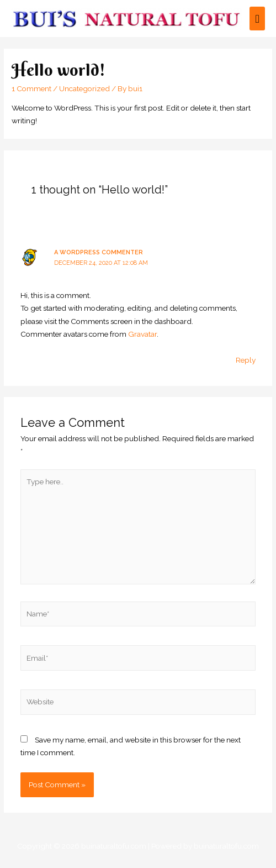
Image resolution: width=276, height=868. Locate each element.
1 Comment (31, 88)
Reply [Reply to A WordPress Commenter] (246, 360)
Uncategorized (84, 88)
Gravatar (142, 334)
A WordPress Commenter (99, 252)
